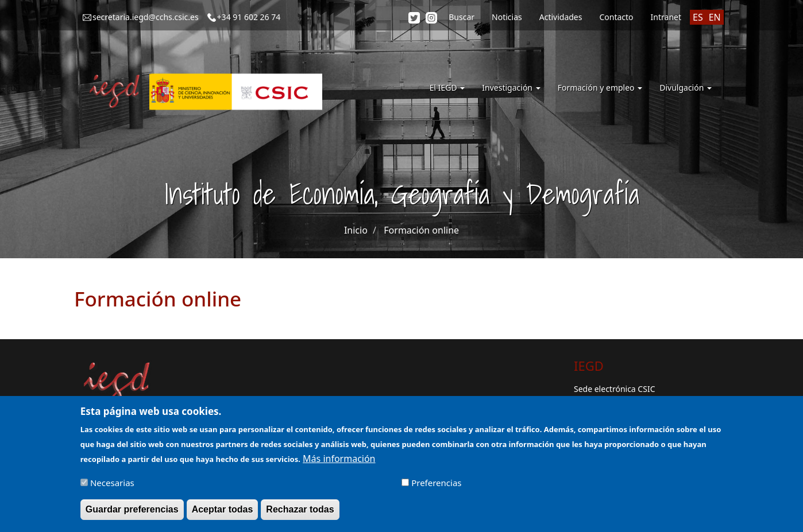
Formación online (421, 230)
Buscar (462, 17)
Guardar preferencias (132, 514)
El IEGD (447, 88)
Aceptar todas (223, 514)
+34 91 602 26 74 (249, 17)
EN (715, 17)
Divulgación (686, 88)
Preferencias (436, 488)
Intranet (666, 17)
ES (698, 17)
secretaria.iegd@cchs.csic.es (146, 17)
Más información (339, 464)
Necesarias (112, 488)
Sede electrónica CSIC (614, 389)
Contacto (616, 17)
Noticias (507, 17)
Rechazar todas (300, 514)
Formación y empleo (600, 88)
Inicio (356, 230)
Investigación (511, 88)
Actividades (561, 17)
